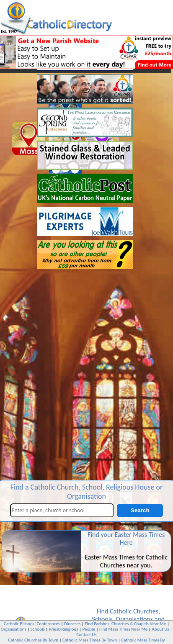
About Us (160, 629)
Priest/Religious (64, 629)
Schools (102, 619)
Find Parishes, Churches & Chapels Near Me (125, 624)
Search (140, 510)
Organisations (134, 619)
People (89, 629)
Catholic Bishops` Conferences (32, 624)
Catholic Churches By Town (33, 640)
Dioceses (72, 624)
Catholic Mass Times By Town (90, 640)
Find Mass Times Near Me (123, 629)
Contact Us (86, 635)
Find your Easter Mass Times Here (126, 539)
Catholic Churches (134, 611)
